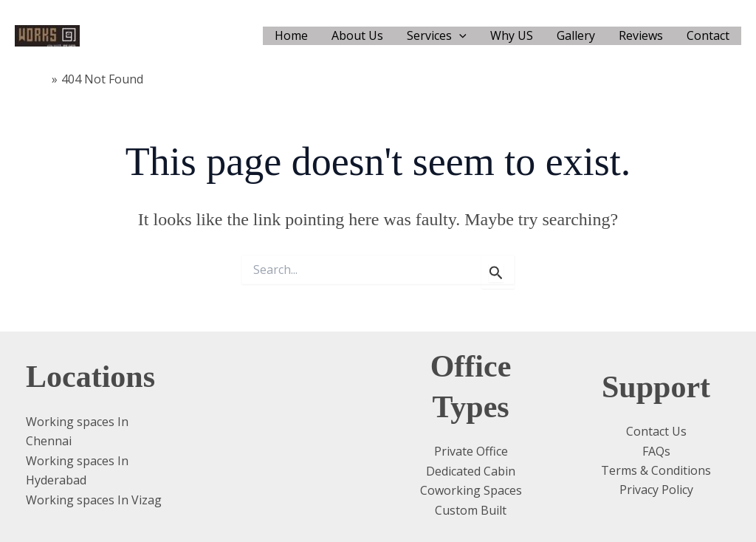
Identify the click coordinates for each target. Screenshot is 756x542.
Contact (708, 35)
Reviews (641, 35)
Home (291, 35)
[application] (459, 36)
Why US (512, 35)
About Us (357, 35)
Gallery (576, 35)
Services (437, 36)
